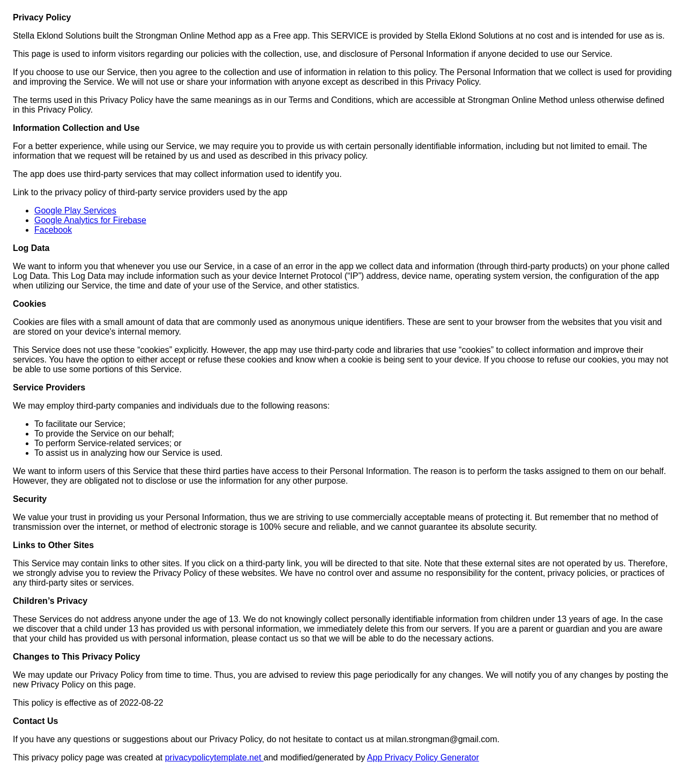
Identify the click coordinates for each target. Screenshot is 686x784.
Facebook (53, 230)
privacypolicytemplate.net (214, 757)
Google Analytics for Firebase (90, 220)
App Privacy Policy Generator (423, 757)
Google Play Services (75, 210)
